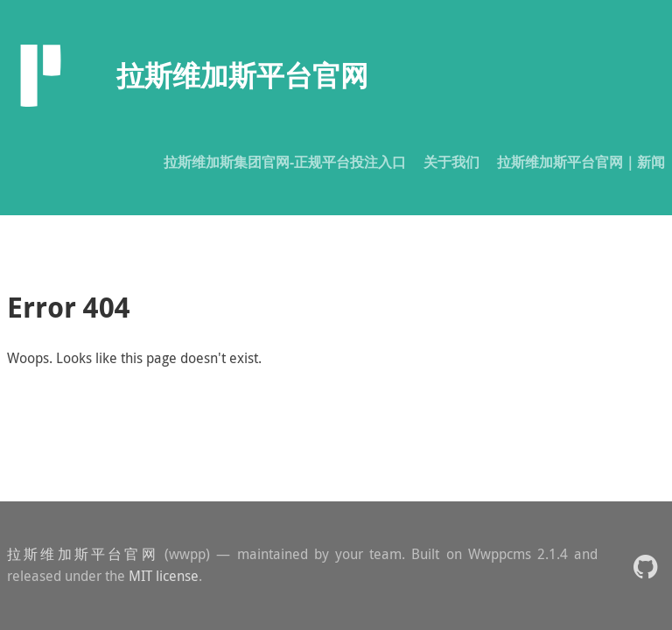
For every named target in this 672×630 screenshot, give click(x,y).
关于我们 (451, 162)
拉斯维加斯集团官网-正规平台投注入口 (285, 162)
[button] (645, 566)
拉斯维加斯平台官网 (83, 554)
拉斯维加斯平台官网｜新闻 (581, 162)
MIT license (164, 576)
